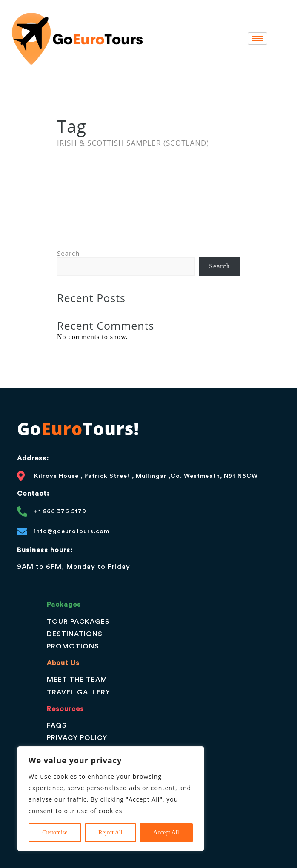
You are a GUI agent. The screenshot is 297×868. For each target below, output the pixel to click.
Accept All (166, 832)
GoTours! (78, 429)
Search (69, 253)
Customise (55, 832)
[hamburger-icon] (258, 39)
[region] (111, 799)
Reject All (110, 832)
